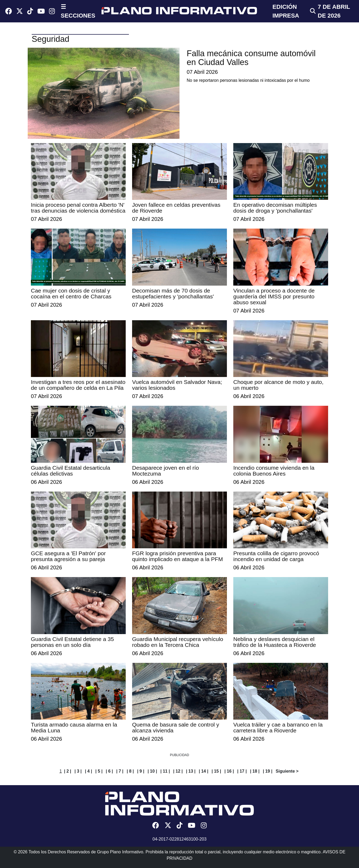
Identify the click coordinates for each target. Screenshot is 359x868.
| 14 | (204, 771)
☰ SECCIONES (78, 11)
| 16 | (229, 771)
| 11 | (165, 771)
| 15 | (217, 771)
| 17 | (242, 771)
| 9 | (141, 771)
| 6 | (109, 771)
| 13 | (191, 771)
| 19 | (268, 771)
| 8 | (130, 771)
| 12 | (178, 771)
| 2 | (68, 771)
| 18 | (255, 771)
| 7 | (120, 771)
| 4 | (89, 771)
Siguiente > (287, 771)
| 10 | (152, 771)
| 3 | (78, 771)
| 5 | (99, 771)
